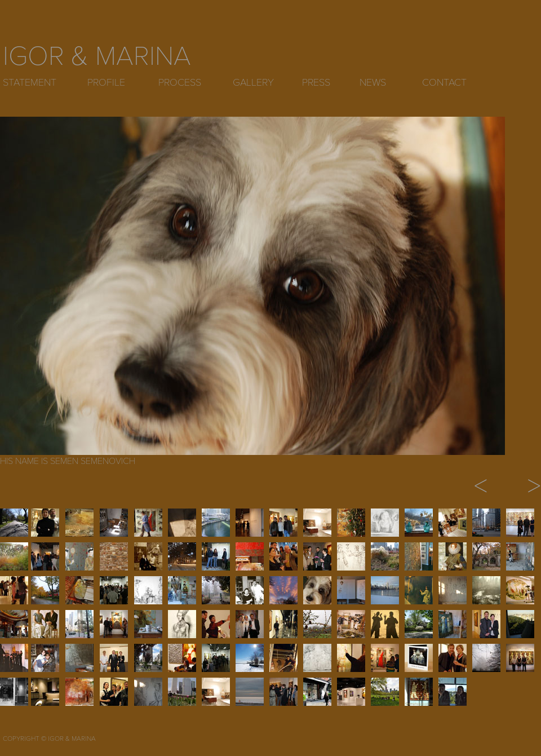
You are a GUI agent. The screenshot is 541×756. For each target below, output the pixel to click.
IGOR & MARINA (97, 56)
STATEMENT (30, 82)
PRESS (316, 82)
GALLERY (253, 82)
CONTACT (444, 82)
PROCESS (180, 82)
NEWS (373, 82)
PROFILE (106, 82)
